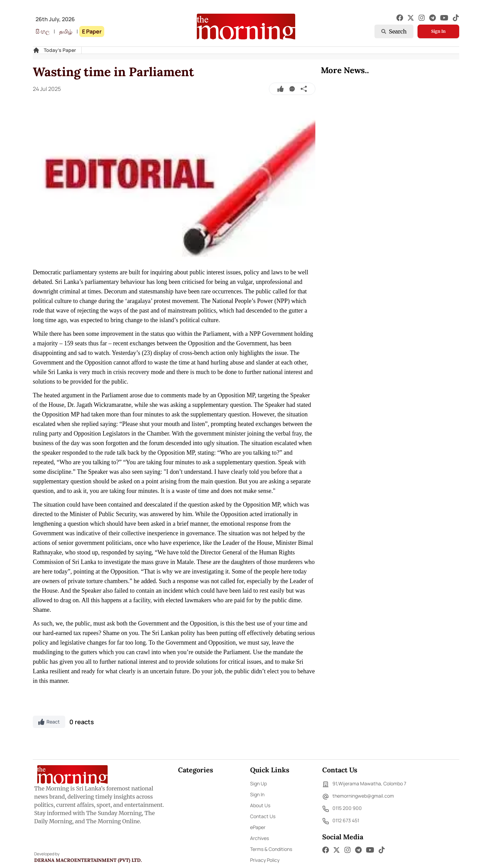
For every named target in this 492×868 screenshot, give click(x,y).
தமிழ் (66, 31)
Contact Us (263, 816)
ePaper (258, 827)
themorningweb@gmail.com (358, 797)
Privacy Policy (265, 860)
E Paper (92, 31)
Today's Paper (60, 50)
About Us (260, 805)
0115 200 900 (342, 809)
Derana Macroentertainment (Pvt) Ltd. (88, 860)
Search (394, 31)
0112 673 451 (341, 821)
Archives (259, 838)
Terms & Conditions (271, 849)
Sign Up (258, 783)
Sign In (438, 31)
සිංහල (43, 31)
